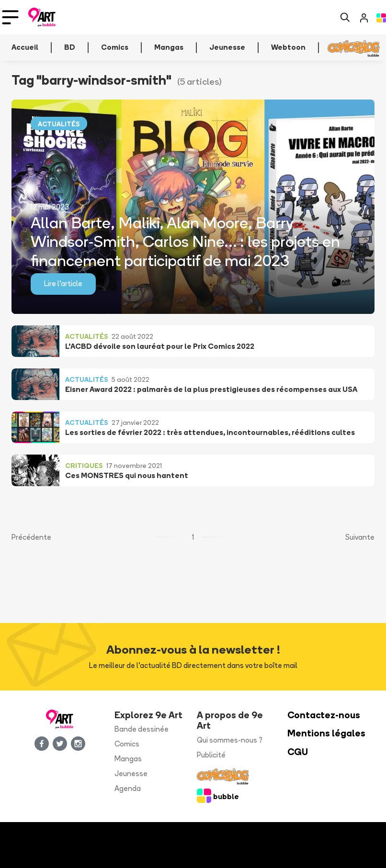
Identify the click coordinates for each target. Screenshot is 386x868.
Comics (127, 744)
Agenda (128, 788)
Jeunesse (131, 773)
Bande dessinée (142, 729)
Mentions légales (326, 733)
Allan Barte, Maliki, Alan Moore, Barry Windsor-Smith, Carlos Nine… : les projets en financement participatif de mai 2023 (185, 241)
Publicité (211, 755)
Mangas (128, 759)
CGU (298, 752)
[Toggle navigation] (10, 17)
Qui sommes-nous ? (230, 740)
